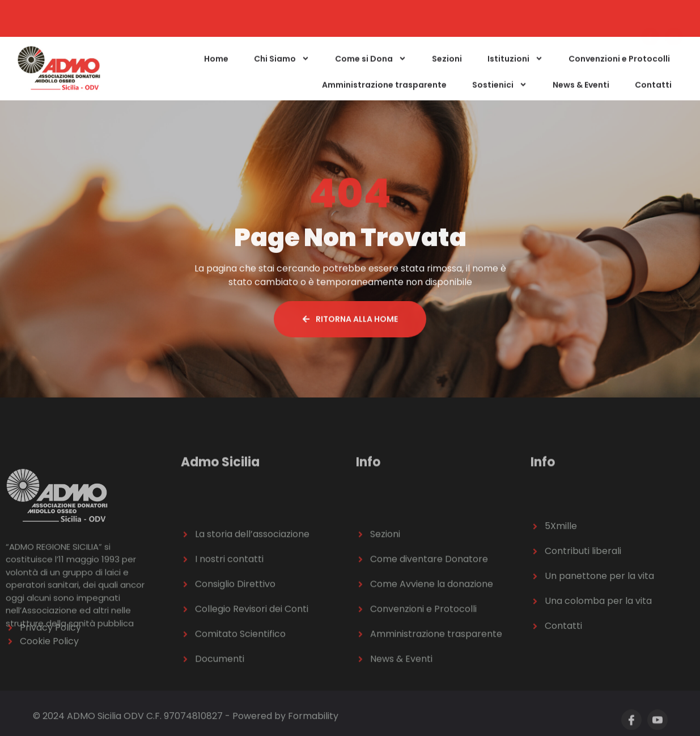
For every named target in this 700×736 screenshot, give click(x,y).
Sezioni (447, 64)
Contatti (653, 90)
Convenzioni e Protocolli (619, 64)
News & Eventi (581, 90)
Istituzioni (515, 64)
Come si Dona (371, 64)
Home (216, 64)
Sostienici (500, 90)
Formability (313, 719)
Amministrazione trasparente (384, 90)
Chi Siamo (282, 64)
